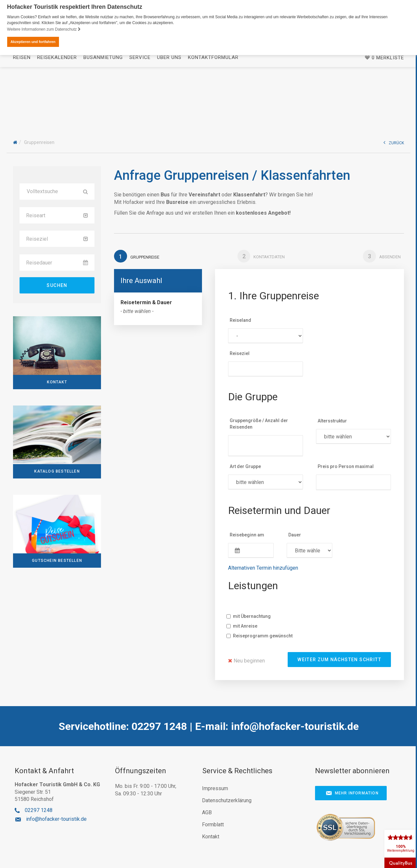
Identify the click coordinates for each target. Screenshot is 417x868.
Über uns (169, 112)
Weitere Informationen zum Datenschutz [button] (44, 29)
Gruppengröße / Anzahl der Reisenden (259, 424)
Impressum (215, 788)
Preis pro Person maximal (346, 467)
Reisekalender (57, 112)
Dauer (295, 535)
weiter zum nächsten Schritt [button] (339, 660)
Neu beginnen (246, 661)
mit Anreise (244, 626)
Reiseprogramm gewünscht (262, 636)
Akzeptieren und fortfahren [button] (33, 42)
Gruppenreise (137, 256)
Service (140, 112)
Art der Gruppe (245, 467)
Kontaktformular (213, 112)
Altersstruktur (332, 421)
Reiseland (240, 320)
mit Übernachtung (251, 616)
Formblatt (213, 825)
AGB (207, 812)
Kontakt (211, 837)
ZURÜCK (394, 143)
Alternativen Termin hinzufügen (263, 568)
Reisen (22, 112)
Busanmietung (103, 112)
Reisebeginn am (247, 535)
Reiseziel (240, 353)
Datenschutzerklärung (227, 800)
